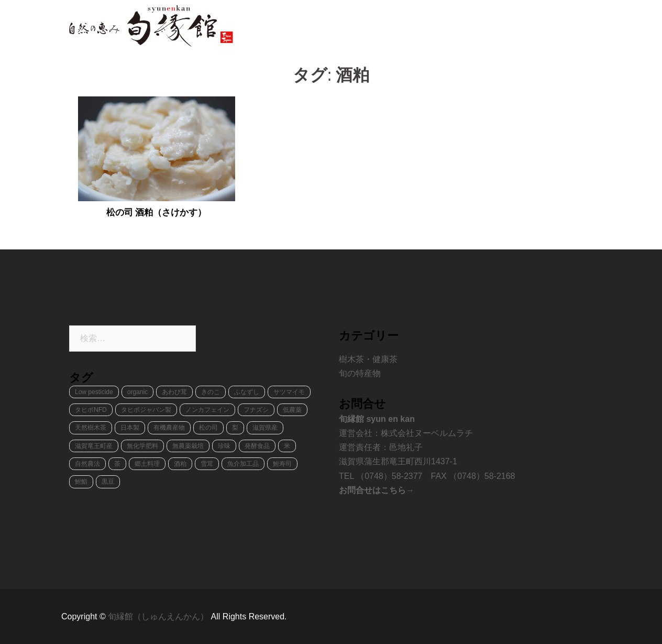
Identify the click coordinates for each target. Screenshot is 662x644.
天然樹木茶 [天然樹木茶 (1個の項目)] (91, 428)
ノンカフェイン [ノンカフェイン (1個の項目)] (207, 410)
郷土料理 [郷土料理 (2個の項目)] (147, 464)
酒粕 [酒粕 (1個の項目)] (180, 464)
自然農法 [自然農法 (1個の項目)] (87, 464)
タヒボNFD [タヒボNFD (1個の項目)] (91, 410)
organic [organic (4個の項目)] (137, 392)
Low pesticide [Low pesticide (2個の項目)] (94, 392)
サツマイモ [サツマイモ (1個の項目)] (289, 392)
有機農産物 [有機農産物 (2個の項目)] (169, 428)
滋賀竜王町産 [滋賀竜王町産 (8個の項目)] (94, 446)
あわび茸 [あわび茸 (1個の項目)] (174, 392)
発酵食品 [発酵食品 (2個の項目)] (257, 446)
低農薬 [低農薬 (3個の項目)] (292, 410)
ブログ (575, 26)
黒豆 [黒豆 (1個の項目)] (108, 482)
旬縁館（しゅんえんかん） (159, 616)
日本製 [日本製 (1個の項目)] (130, 428)
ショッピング (527, 26)
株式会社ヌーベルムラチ (427, 433)
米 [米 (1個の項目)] (287, 446)
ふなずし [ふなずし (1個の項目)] (247, 392)
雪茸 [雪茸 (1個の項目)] (207, 464)
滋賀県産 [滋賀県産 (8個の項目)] (265, 428)
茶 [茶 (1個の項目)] (117, 464)
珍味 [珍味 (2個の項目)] (224, 446)
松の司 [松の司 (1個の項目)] (208, 428)
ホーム (355, 26)
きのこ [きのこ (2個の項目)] (211, 392)
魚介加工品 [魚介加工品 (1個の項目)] (243, 464)
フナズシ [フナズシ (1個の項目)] (256, 410)
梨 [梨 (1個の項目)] (235, 428)
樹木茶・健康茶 (368, 359)
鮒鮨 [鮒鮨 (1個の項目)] (81, 482)
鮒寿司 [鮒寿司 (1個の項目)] (282, 464)
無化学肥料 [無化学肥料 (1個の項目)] (142, 446)
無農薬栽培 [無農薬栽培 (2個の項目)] (188, 446)
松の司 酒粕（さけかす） (157, 212)
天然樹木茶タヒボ (461, 26)
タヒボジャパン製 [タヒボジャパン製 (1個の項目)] (146, 410)
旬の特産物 (399, 26)
